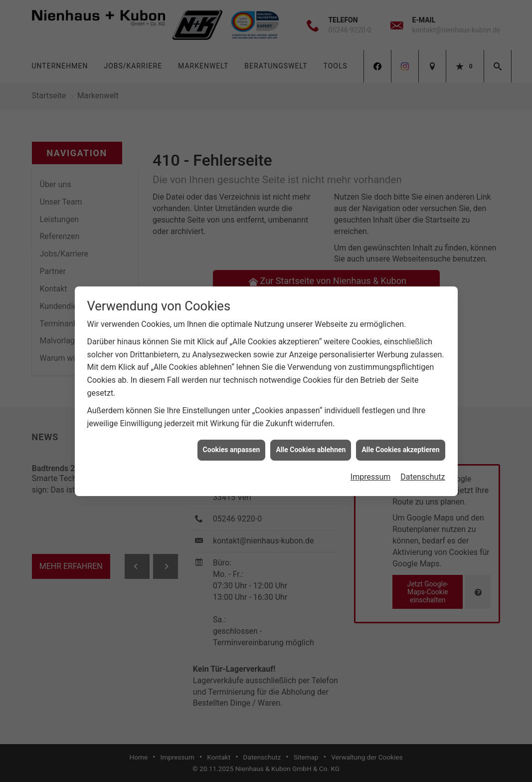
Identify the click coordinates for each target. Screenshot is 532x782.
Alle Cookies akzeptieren (400, 444)
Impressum (371, 471)
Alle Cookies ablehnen (311, 444)
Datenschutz (423, 471)
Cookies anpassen (232, 444)
